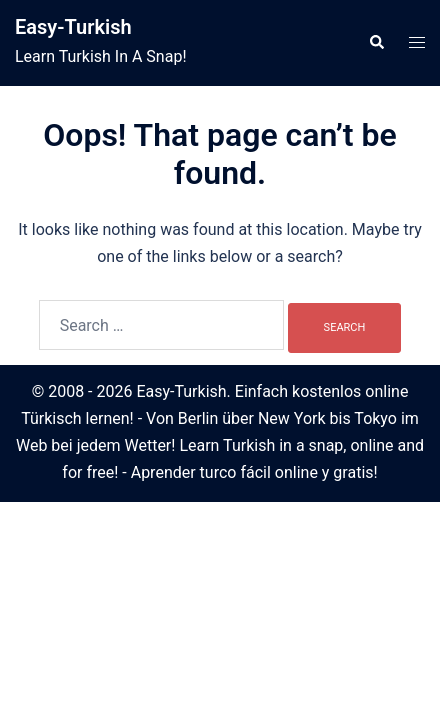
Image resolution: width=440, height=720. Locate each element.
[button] (376, 43)
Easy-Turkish (73, 27)
